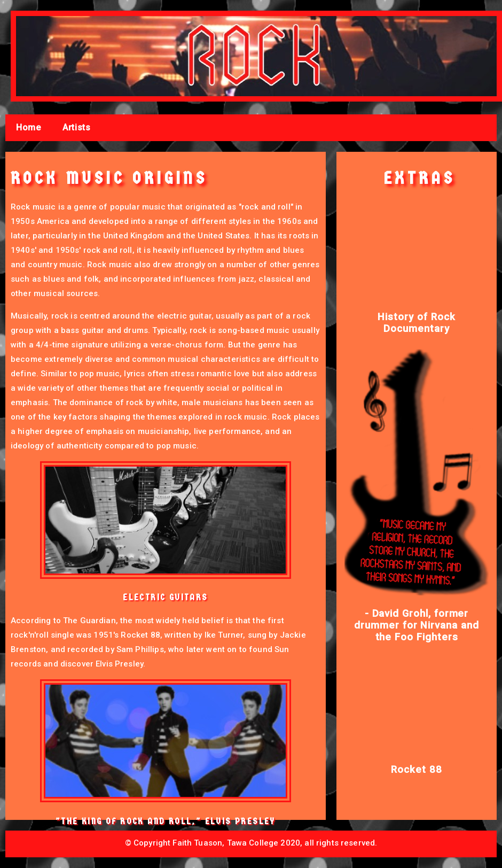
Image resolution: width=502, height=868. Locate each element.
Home (29, 127)
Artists (76, 127)
